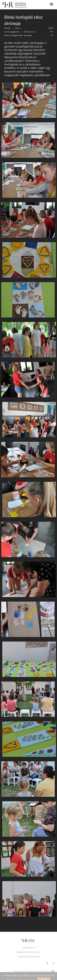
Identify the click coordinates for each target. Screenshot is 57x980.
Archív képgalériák (12, 32)
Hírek (17, 28)
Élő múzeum (29, 32)
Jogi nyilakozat (29, 947)
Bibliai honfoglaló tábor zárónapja (18, 35)
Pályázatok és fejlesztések (29, 952)
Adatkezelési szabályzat (29, 956)
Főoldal (7, 28)
